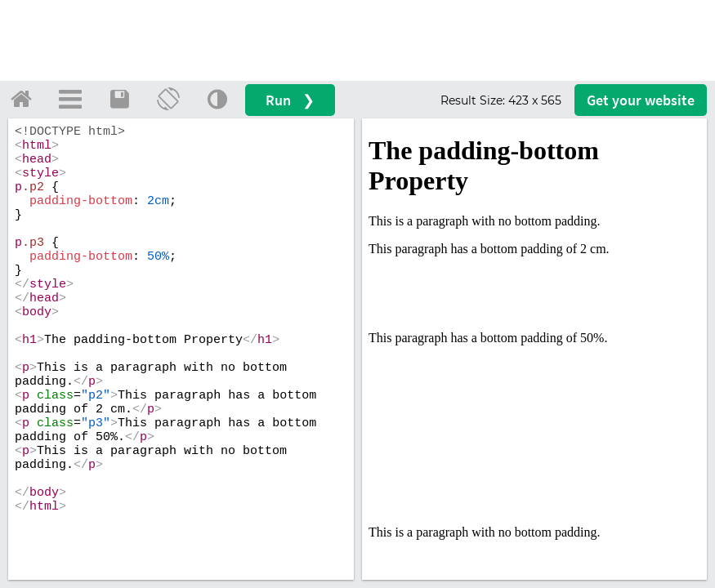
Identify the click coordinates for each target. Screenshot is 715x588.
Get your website (641, 100)
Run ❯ (290, 100)
